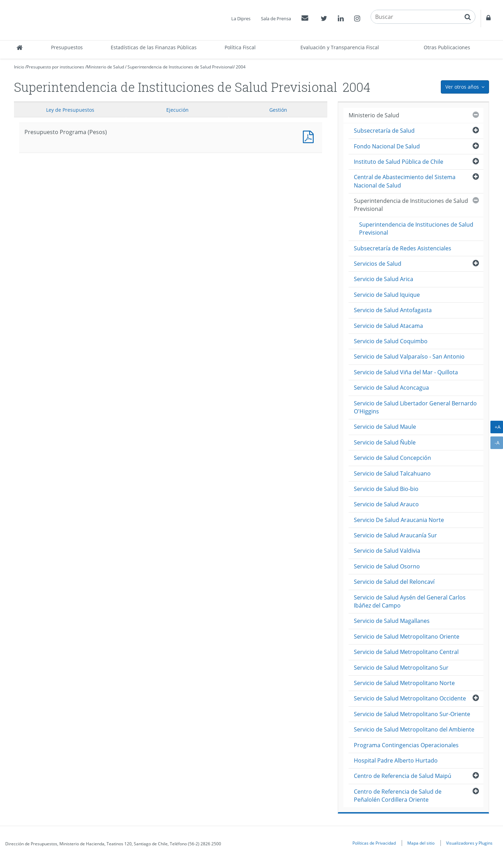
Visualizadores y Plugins (469, 843)
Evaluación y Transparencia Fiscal (340, 47)
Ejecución (177, 110)
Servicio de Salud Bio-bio (386, 489)
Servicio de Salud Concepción (392, 458)
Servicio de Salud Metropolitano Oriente (407, 637)
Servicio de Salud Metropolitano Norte (404, 683)
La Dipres (241, 19)
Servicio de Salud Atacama (388, 326)
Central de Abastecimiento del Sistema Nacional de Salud (405, 181)
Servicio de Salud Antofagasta (393, 310)
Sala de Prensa (276, 19)
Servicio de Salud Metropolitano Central (406, 652)
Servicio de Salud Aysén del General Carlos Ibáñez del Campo (410, 601)
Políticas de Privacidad (374, 843)
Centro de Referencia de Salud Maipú (403, 776)
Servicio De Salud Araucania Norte (399, 520)
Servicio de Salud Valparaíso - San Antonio (409, 356)
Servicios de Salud (378, 264)
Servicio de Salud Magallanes (392, 621)
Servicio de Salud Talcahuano (392, 473)
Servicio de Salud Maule (385, 427)
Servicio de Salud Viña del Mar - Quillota (406, 372)
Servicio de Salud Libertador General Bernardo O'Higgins (415, 407)
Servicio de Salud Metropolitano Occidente (410, 698)
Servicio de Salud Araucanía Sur (395, 535)
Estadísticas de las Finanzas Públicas (154, 47)
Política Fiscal (240, 47)
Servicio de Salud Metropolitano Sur (401, 668)
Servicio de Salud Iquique (387, 295)
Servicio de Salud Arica (384, 279)
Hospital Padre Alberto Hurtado (396, 760)
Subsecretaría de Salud (384, 131)
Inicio (19, 67)
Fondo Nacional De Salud (387, 146)
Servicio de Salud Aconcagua (391, 388)
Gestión (278, 110)
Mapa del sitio (421, 843)
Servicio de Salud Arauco (386, 504)
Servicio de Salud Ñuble (385, 442)
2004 (241, 67)
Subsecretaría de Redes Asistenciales (403, 248)
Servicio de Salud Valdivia (387, 551)
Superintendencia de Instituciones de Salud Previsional (180, 67)
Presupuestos (67, 47)
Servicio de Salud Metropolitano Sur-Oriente (412, 714)
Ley (70, 110)
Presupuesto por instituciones (55, 67)
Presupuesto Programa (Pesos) (310, 136)
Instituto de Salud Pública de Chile (399, 162)
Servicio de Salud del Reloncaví (394, 582)
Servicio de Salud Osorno (387, 566)
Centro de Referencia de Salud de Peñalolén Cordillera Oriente (398, 796)
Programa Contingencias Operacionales (406, 745)
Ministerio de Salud (105, 67)
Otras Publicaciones (447, 47)
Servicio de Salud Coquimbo (391, 341)
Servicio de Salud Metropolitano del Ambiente (414, 729)
